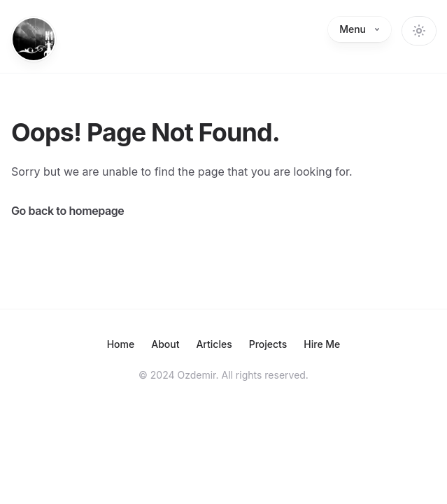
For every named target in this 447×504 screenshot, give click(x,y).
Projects (268, 344)
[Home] (34, 39)
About (165, 344)
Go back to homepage (68, 211)
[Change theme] (419, 31)
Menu (360, 29)
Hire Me (322, 344)
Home (121, 344)
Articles (214, 344)
